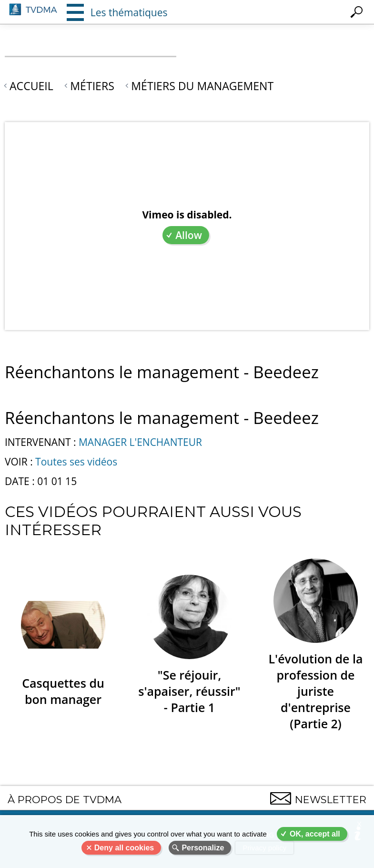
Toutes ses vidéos (76, 462)
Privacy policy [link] (264, 848)
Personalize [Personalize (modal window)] (203, 848)
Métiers (92, 86)
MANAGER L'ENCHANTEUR (140, 442)
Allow (189, 235)
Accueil (31, 86)
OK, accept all (315, 834)
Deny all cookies (124, 848)
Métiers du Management (202, 86)
